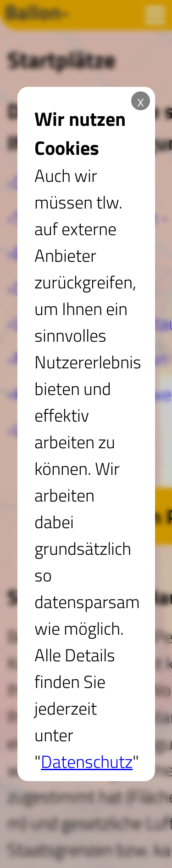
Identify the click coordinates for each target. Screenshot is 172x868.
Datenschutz (87, 761)
